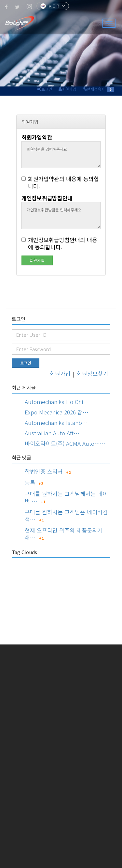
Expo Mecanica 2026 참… (57, 412)
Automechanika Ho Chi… (57, 402)
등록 (30, 482)
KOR (53, 6)
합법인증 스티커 (44, 471)
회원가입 (69, 89)
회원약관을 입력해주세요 (61, 155)
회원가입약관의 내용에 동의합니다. (60, 182)
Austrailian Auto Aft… (52, 433)
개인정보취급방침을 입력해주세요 (61, 215)
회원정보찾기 (92, 373)
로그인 (47, 89)
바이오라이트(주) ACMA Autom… (65, 443)
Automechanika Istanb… (56, 422)
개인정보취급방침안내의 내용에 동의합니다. (59, 243)
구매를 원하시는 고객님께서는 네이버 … (66, 497)
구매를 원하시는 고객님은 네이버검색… (66, 515)
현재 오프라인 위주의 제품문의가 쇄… (64, 534)
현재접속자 (96, 89)
